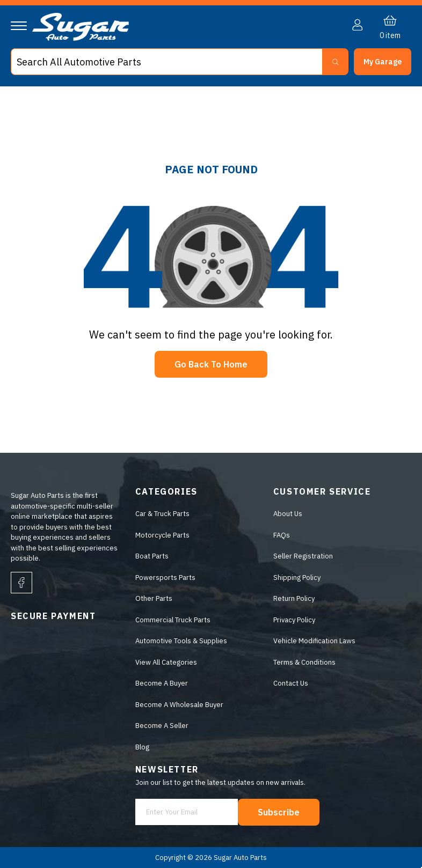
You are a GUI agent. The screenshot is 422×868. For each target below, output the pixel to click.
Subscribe (279, 812)
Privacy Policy (294, 620)
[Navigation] (19, 26)
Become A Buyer (162, 683)
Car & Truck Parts (162, 514)
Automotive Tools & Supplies (181, 641)
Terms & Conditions (304, 662)
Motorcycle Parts (162, 535)
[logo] (81, 38)
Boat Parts (152, 556)
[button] (383, 62)
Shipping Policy (297, 578)
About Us (288, 514)
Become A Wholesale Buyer (179, 705)
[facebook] (21, 583)
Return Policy (294, 598)
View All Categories (166, 662)
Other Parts (154, 598)
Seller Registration (303, 556)
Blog (142, 747)
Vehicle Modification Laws (314, 641)
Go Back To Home (211, 364)
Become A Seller (162, 726)
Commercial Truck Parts (173, 620)
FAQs (282, 535)
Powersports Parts (165, 578)
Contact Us (291, 683)
